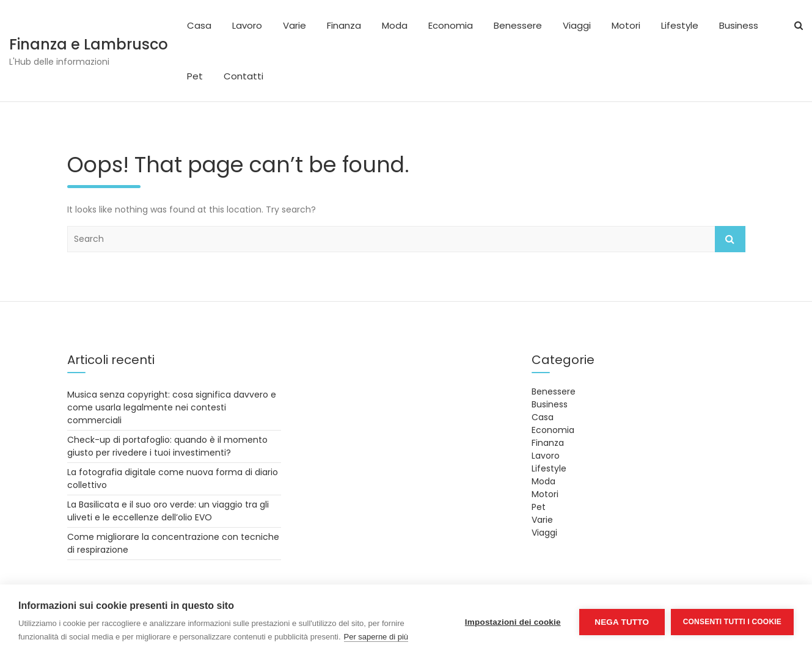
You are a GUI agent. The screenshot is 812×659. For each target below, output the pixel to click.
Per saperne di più (376, 637)
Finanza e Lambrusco (89, 44)
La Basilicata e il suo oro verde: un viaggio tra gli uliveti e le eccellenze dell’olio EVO (168, 511)
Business (739, 25)
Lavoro (247, 25)
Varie (294, 25)
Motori (626, 25)
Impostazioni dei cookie (513, 622)
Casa (199, 25)
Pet (195, 76)
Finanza (344, 25)
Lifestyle (680, 25)
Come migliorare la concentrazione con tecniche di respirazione (173, 543)
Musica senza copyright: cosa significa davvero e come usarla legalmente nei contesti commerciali (172, 407)
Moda (395, 25)
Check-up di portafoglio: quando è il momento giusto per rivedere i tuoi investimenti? (167, 446)
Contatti (243, 76)
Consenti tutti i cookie (732, 622)
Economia (451, 25)
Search (730, 239)
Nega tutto (622, 622)
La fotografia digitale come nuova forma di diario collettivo (173, 479)
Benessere (518, 25)
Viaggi (577, 25)
